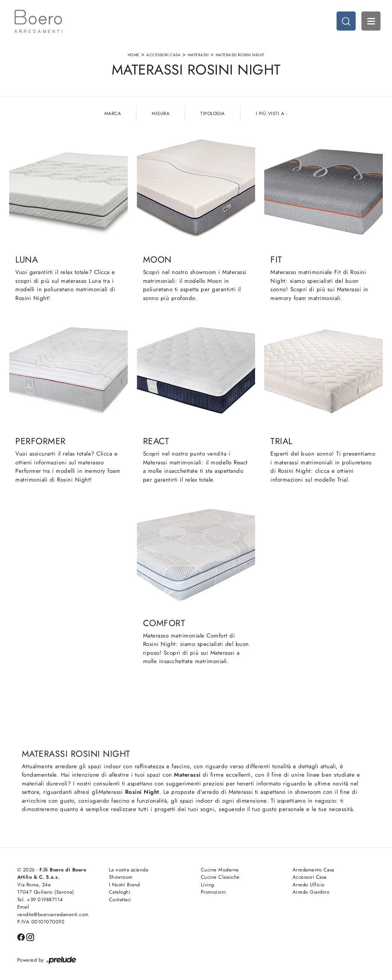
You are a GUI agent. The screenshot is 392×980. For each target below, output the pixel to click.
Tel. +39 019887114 (40, 900)
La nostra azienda (129, 870)
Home (134, 55)
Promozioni (213, 892)
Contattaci (120, 900)
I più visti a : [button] (272, 114)
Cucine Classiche (220, 877)
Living (207, 885)
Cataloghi (120, 892)
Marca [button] (113, 114)
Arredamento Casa (313, 870)
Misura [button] (161, 114)
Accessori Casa (163, 55)
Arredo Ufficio (309, 885)
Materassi (198, 55)
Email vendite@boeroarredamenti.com (53, 911)
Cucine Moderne (220, 870)
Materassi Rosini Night (240, 55)
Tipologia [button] (213, 114)
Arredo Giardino (311, 892)
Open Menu (371, 21)
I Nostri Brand (124, 885)
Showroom (121, 877)
